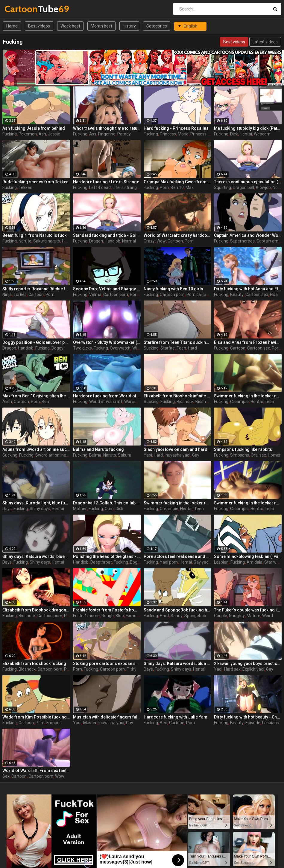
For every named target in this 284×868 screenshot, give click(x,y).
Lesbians (271, 723)
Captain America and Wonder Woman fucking (248, 235)
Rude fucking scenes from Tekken (35, 182)
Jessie (54, 134)
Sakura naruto (47, 241)
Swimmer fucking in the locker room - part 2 (248, 503)
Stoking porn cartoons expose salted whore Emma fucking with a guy (107, 663)
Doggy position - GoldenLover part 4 (36, 342)
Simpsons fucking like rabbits (243, 449)
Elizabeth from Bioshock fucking (34, 663)
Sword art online (51, 455)
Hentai (246, 134)
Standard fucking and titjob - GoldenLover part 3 (107, 235)
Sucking (151, 348)
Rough (108, 616)
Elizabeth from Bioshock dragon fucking (36, 610)
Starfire (168, 348)
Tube (20, 9)
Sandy (177, 616)
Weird (268, 616)
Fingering (107, 134)
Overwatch (120, 348)
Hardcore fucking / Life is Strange (106, 182)
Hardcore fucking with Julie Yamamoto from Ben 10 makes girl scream (177, 717)
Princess (168, 134)
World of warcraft (106, 402)
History (129, 26)
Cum (109, 509)
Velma (95, 295)
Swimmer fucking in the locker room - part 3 (248, 396)
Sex (6, 776)
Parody (124, 134)
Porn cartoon (199, 295)
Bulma (95, 455)
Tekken (25, 187)
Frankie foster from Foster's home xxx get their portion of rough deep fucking (107, 610)
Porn (164, 187)
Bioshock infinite (211, 402)
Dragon (96, 241)
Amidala (255, 562)
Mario (183, 134)
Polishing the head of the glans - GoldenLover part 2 (107, 556)
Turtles (20, 295)
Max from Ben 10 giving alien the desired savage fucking (36, 396)
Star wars (273, 562)
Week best (70, 26)
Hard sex (232, 669)
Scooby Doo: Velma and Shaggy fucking (107, 289)
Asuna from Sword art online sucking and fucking (36, 449)
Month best (101, 26)
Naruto (25, 241)
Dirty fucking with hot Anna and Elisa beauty (248, 289)
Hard (192, 348)
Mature (253, 616)
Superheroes (242, 241)
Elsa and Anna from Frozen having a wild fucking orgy (248, 342)
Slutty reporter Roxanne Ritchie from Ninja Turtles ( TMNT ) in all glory (36, 289)
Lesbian (221, 562)
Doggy (57, 348)
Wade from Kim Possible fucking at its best (36, 717)
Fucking (10, 134)
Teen (181, 348)
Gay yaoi (202, 562)
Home (12, 26)
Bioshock (185, 402)
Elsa (274, 295)
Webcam (262, 134)
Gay (196, 455)
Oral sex (258, 455)
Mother (80, 509)
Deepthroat (101, 562)
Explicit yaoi (253, 669)
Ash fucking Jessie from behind (34, 128)
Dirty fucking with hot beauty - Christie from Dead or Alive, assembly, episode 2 (248, 717)
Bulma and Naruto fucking (98, 449)
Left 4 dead (100, 187)
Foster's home (86, 616)
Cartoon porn (116, 295)
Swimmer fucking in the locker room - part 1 (177, 503)
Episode (253, 723)
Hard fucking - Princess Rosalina (176, 128)
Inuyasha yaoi (177, 455)
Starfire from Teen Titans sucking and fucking (177, 342)
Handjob (113, 241)
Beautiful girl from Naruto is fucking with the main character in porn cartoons (36, 235)
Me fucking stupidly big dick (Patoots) (248, 128)
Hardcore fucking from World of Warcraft (107, 396)
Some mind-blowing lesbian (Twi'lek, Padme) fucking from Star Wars (248, 556)
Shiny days (40, 509)
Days (7, 509)
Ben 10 (177, 187)
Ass (93, 134)
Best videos (39, 26)
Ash (42, 134)
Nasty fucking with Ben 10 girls (173, 289)
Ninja (7, 295)
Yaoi (148, 455)
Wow (161, 241)
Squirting (223, 187)
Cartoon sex (257, 295)
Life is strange (126, 187)
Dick (234, 134)
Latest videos (265, 42)
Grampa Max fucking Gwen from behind (177, 182)
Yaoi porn (169, 562)
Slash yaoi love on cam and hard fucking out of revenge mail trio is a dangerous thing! (177, 449)
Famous (133, 616)
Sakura (125, 455)
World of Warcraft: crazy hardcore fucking (177, 235)
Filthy (132, 669)
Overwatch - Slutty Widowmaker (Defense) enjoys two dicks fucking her (107, 342)
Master (90, 723)
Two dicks (82, 348)
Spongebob (195, 616)
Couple (221, 616)
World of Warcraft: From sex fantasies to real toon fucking (36, 771)
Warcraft (133, 402)
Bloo (120, 616)
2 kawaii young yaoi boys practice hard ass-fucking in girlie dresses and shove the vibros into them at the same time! (248, 663)
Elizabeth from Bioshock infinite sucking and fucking (177, 396)
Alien (7, 402)
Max (190, 187)
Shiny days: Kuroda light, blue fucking (36, 503)
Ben (45, 402)
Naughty (237, 616)
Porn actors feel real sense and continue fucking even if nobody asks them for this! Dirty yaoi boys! (177, 556)
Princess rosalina (206, 134)
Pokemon (28, 134)
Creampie (239, 402)
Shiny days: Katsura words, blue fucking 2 (177, 663)
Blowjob (263, 187)
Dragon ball (243, 187)
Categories (157, 26)
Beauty (237, 295)
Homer (274, 455)
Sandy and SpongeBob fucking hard (177, 610)
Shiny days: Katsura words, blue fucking (36, 556)
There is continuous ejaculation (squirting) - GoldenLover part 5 (248, 182)
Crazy (149, 241)
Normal (129, 241)
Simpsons (240, 455)
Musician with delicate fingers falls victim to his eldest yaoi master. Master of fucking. (107, 717)
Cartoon (175, 241)
